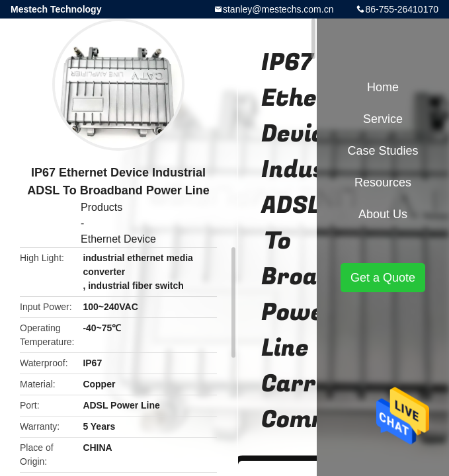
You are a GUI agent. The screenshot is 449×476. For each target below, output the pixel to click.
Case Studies (383, 151)
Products (102, 207)
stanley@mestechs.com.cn (278, 9)
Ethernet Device (118, 239)
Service (383, 119)
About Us (383, 214)
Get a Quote (383, 278)
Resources (383, 182)
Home (383, 87)
